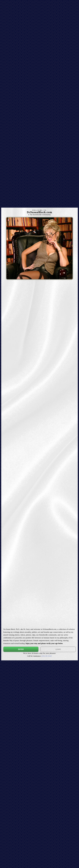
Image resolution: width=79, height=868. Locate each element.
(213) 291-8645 (47, 656)
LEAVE (58, 649)
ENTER (21, 649)
